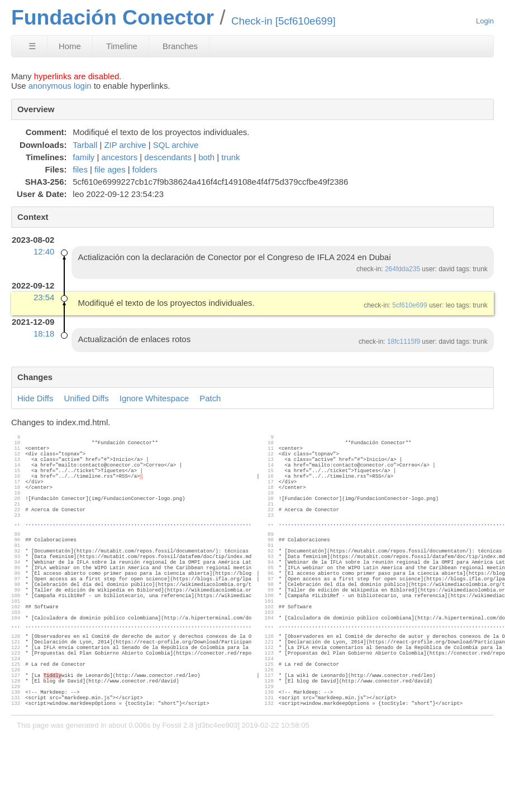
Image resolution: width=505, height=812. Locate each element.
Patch (210, 398)
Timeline (122, 46)
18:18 (44, 333)
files (80, 169)
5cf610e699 (409, 305)
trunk (230, 157)
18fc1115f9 (404, 342)
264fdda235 (402, 269)
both (206, 157)
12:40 (44, 251)
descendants (168, 157)
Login (485, 21)
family (84, 157)
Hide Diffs (35, 398)
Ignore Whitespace (154, 398)
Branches (180, 46)
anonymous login (60, 86)
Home (70, 46)
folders (145, 169)
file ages (110, 169)
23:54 (44, 297)
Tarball (85, 145)
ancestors (119, 157)
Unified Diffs (87, 398)
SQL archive (176, 145)
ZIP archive (125, 145)
